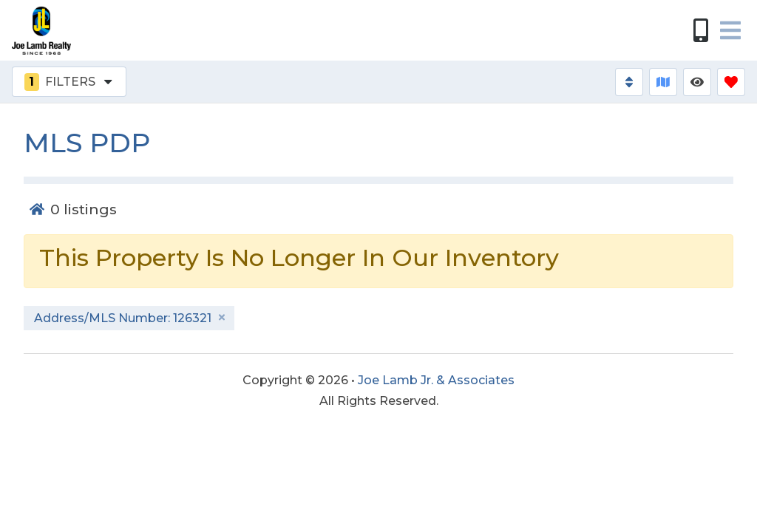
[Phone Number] (701, 30)
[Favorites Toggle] (731, 82)
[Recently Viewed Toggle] (697, 82)
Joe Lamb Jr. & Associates (436, 380)
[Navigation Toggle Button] (730, 30)
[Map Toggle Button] (663, 82)
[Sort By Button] (629, 82)
